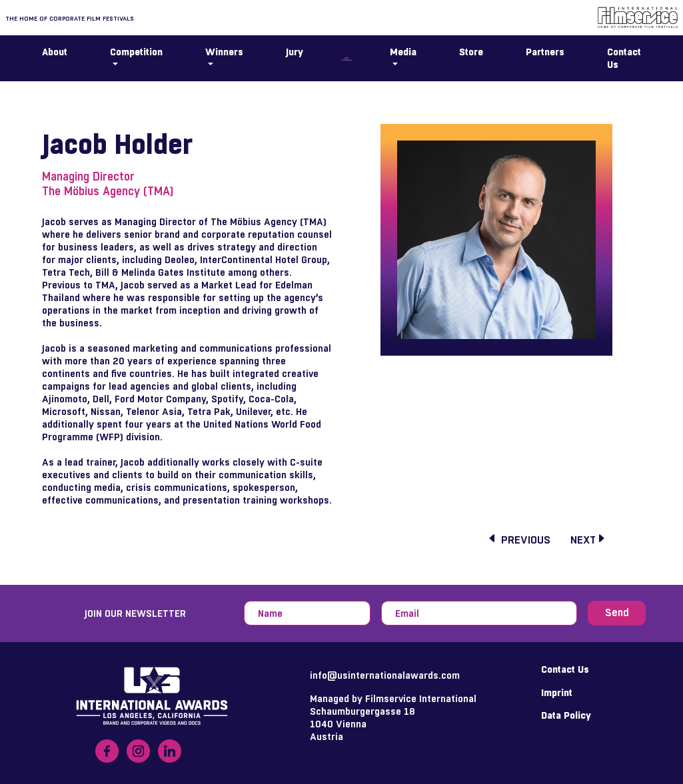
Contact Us (624, 58)
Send (617, 612)
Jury (295, 52)
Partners (545, 52)
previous (519, 540)
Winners (224, 52)
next (588, 540)
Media (403, 52)
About (55, 52)
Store (471, 52)
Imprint (557, 692)
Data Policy (566, 715)
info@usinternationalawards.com (385, 675)
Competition (136, 52)
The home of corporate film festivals (70, 18)
